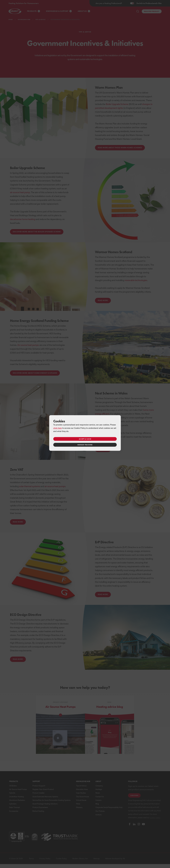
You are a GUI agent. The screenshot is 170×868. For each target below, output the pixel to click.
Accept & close (85, 439)
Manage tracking (85, 445)
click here (58, 428)
